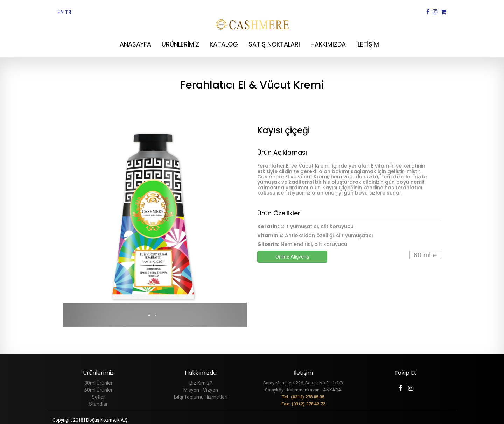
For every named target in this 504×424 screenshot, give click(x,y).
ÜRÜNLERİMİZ (180, 44)
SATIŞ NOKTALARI (274, 44)
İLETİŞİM (368, 44)
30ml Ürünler (99, 383)
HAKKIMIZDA (328, 44)
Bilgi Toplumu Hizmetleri (201, 397)
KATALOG (224, 44)
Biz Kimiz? (201, 383)
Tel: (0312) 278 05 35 (303, 397)
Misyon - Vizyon (201, 390)
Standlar (98, 404)
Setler (98, 397)
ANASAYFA (135, 44)
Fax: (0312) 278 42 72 (303, 404)
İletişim (303, 373)
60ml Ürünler (99, 390)
